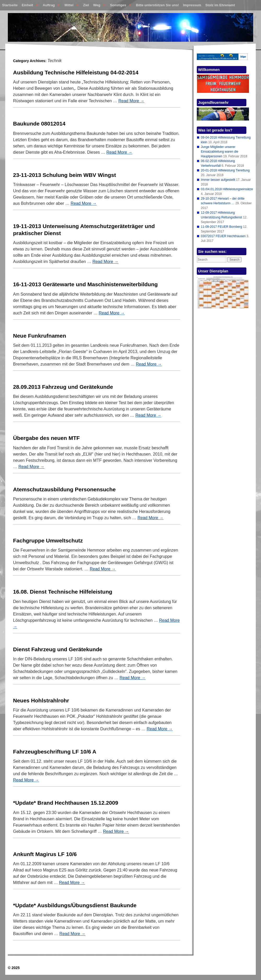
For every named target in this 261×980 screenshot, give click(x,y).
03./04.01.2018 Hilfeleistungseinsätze (227, 189)
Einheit (29, 6)
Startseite (10, 5)
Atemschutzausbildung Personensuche (64, 489)
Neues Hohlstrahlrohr (41, 700)
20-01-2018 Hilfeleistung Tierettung (225, 170)
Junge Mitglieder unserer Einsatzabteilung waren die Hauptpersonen (220, 152)
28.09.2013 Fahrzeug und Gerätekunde (63, 387)
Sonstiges (119, 6)
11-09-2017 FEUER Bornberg (222, 227)
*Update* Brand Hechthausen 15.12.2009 (66, 803)
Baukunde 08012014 (39, 124)
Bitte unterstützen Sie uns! (158, 5)
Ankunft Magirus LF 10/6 (45, 854)
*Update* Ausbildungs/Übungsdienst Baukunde (75, 905)
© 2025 (14, 968)
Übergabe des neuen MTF (46, 438)
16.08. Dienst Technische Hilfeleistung (63, 592)
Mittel (70, 6)
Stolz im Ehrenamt (220, 5)
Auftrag (50, 6)
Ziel (86, 5)
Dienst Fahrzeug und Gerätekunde (58, 649)
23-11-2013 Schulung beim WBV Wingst (64, 175)
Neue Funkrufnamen (40, 336)
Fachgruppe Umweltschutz (48, 540)
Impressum (192, 5)
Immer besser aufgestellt (218, 180)
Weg (98, 6)
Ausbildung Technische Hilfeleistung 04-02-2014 (76, 72)
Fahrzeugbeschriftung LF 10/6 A (55, 752)
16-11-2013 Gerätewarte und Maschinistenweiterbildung (85, 284)
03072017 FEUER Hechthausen (223, 236)
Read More (131, 101)
